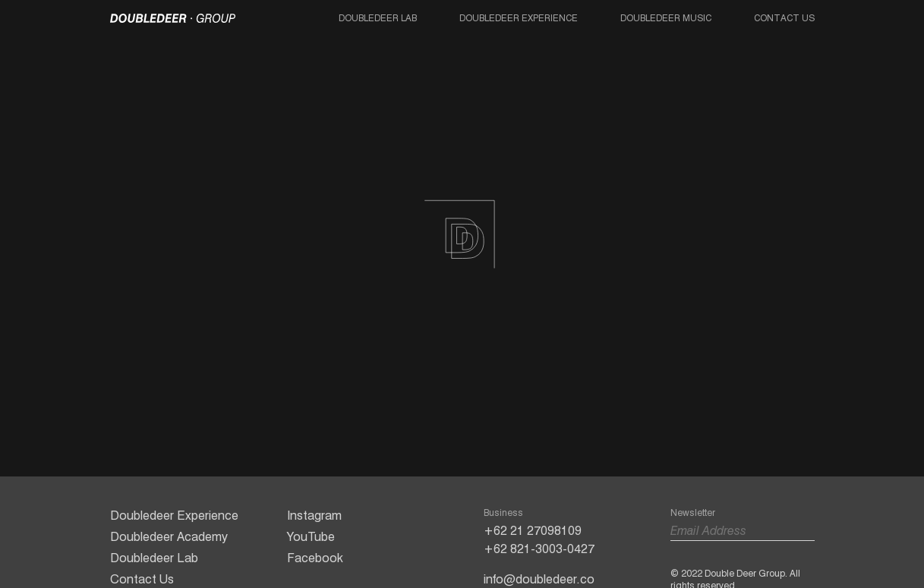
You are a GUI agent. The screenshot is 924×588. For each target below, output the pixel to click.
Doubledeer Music (666, 18)
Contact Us (784, 18)
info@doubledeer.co (539, 579)
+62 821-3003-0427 (539, 549)
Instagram (314, 516)
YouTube (311, 537)
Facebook (315, 558)
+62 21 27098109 (533, 531)
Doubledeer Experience (519, 18)
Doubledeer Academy (169, 537)
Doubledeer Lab (378, 18)
